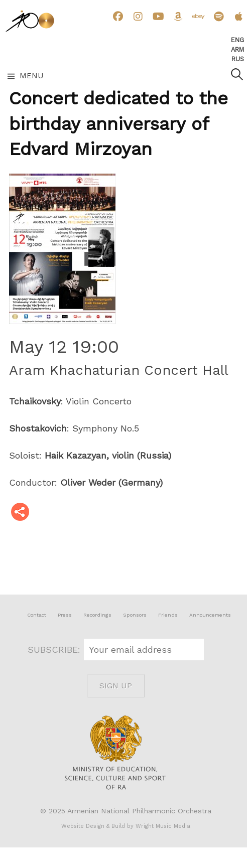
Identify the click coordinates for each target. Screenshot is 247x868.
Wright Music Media (163, 826)
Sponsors (135, 615)
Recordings (97, 615)
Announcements (210, 615)
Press (65, 615)
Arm (237, 49)
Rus (238, 59)
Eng (237, 40)
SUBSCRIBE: (55, 649)
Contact (37, 615)
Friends (168, 615)
